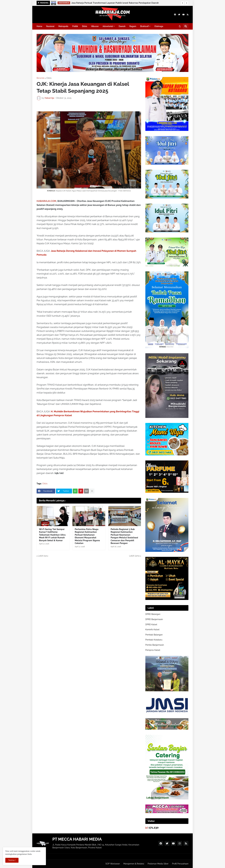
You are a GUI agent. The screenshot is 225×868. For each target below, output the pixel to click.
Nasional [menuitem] (50, 26)
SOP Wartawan (113, 864)
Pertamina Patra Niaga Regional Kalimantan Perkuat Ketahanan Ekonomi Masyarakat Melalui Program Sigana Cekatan (87, 536)
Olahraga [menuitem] (159, 26)
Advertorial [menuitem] (108, 26)
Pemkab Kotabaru (154, 640)
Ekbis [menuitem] (85, 26)
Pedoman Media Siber (158, 864)
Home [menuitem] (39, 26)
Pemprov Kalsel (153, 650)
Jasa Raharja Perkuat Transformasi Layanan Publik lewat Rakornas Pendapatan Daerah (115, 3)
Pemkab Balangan (154, 635)
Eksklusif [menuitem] (144, 26)
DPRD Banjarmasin (154, 619)
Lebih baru (43, 556)
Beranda (41, 78)
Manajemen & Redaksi (134, 864)
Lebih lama (134, 556)
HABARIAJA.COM (46, 201)
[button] (183, 3)
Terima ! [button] (12, 860)
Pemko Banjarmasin (155, 645)
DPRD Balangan (153, 614)
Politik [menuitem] (75, 26)
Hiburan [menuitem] (95, 26)
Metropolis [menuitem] (63, 26)
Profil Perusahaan (180, 864)
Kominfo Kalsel (152, 630)
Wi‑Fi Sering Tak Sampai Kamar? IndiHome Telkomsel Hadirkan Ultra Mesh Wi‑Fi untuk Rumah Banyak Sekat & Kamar (52, 535)
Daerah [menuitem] (122, 26)
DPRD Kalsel (151, 624)
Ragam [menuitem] (133, 26)
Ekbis (49, 78)
